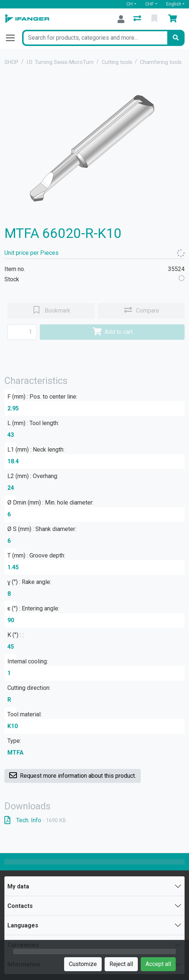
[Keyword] (95, 38)
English (174, 4)
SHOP (11, 62)
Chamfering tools (161, 62)
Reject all (121, 964)
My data (18, 886)
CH (129, 4)
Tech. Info (35, 820)
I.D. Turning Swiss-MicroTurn (60, 62)
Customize (83, 964)
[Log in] (121, 19)
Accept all (158, 964)
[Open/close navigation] (13, 38)
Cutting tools (117, 62)
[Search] (176, 38)
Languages (23, 925)
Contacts (20, 906)
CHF (150, 4)
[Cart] (174, 19)
